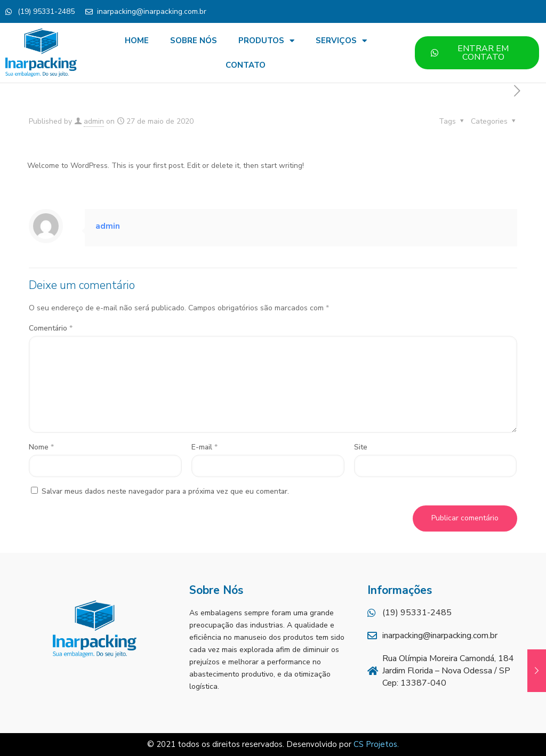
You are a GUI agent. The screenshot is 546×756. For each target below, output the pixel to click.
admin (94, 121)
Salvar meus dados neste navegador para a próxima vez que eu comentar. (165, 491)
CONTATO (246, 65)
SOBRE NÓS (194, 41)
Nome (41, 447)
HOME (137, 41)
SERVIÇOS (341, 41)
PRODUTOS (266, 41)
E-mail (204, 447)
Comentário (51, 328)
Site (361, 447)
